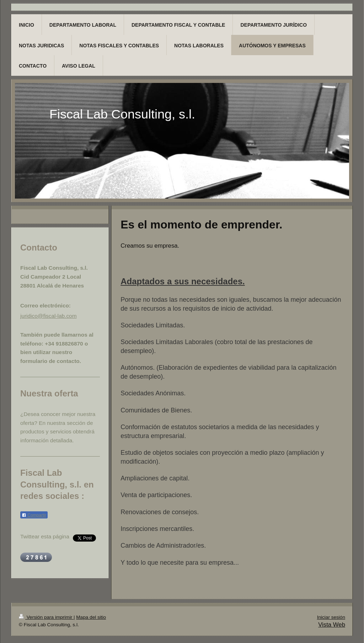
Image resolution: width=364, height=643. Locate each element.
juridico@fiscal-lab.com (48, 316)
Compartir (34, 515)
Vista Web (332, 625)
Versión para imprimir (46, 617)
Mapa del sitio (91, 617)
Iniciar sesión (331, 617)
